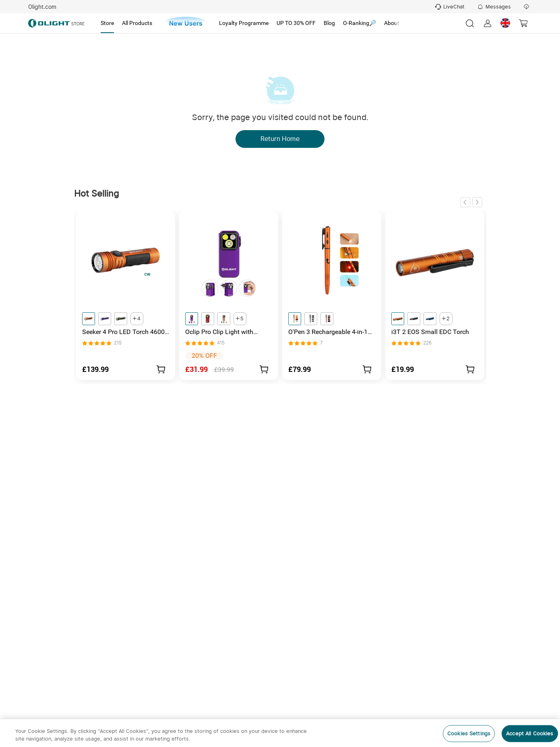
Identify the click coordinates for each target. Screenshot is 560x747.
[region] (280, 733)
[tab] (107, 23)
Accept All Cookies (530, 734)
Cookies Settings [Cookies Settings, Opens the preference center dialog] (469, 734)
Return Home (280, 139)
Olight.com (42, 7)
